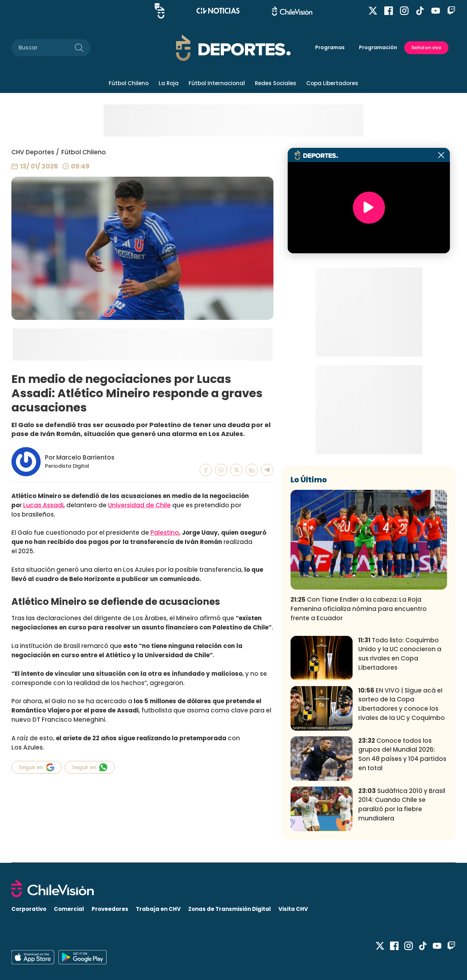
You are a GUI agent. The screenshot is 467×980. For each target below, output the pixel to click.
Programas (330, 47)
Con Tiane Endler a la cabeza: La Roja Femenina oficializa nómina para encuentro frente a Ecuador (359, 609)
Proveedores (110, 909)
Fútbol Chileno (129, 83)
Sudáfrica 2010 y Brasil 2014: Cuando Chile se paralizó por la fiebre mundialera (402, 805)
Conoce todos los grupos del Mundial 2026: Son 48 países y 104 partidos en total (402, 754)
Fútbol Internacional (217, 83)
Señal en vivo (426, 48)
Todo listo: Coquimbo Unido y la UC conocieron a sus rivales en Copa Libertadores (400, 654)
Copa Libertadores (332, 83)
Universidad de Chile (139, 505)
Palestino (165, 533)
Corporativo (29, 909)
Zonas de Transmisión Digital (230, 909)
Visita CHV (293, 909)
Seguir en (37, 767)
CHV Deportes (33, 152)
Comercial (69, 909)
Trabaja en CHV (158, 909)
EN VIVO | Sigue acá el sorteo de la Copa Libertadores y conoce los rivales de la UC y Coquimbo (402, 704)
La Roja (169, 83)
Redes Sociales (276, 83)
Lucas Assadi (43, 505)
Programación (378, 47)
